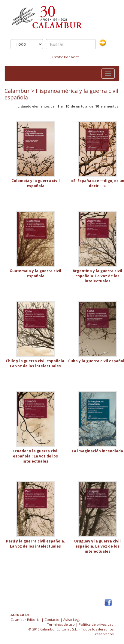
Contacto (52, 620)
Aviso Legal (72, 620)
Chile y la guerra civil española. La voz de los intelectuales (36, 363)
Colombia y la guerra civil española (36, 183)
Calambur (17, 91)
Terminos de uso (61, 624)
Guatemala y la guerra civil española (35, 273)
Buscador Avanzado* (65, 57)
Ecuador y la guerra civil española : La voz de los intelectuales (36, 456)
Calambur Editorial (26, 620)
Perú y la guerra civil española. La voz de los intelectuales (36, 544)
